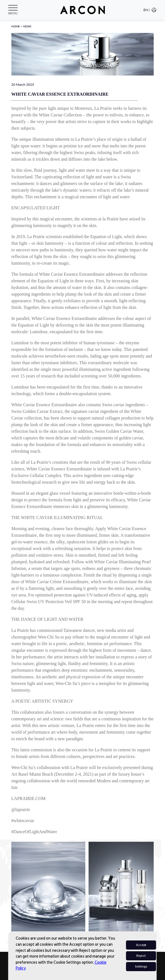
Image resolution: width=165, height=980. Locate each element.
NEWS (27, 26)
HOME (16, 26)
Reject (141, 956)
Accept (141, 945)
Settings (141, 967)
